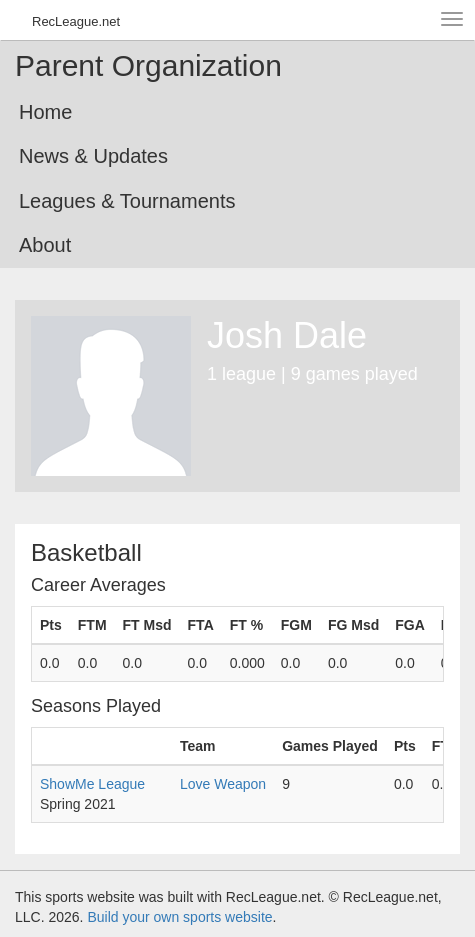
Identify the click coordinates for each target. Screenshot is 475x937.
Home (45, 112)
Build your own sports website (179, 917)
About (45, 245)
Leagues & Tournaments (127, 201)
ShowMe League (92, 784)
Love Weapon (223, 784)
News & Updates (93, 156)
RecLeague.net (76, 21)
